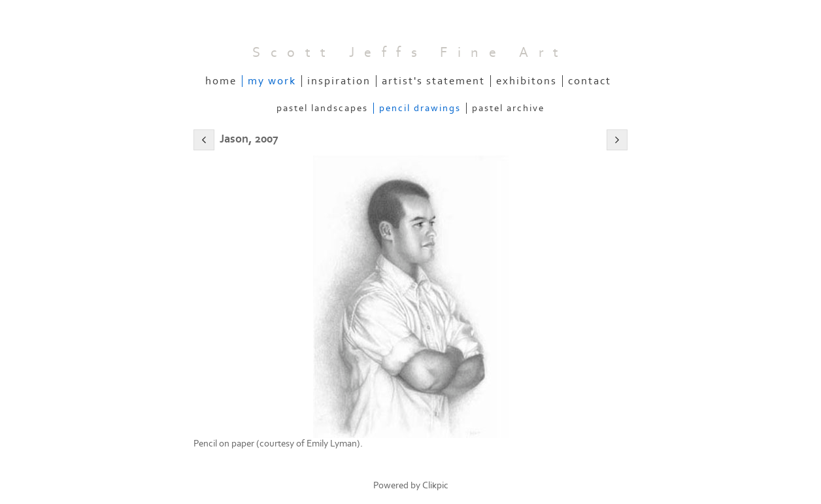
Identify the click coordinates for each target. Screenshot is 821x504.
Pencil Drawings (420, 108)
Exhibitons (527, 81)
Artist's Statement (433, 81)
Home (221, 81)
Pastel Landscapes (322, 108)
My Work (272, 81)
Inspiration (339, 81)
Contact (590, 81)
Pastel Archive (508, 108)
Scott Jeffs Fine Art (410, 53)
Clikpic (435, 485)
